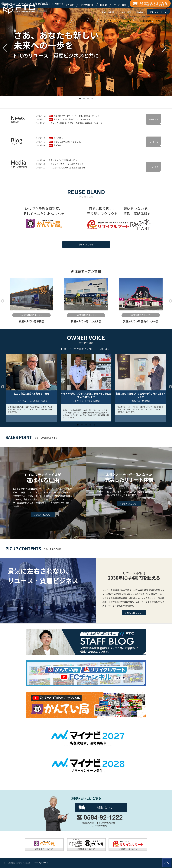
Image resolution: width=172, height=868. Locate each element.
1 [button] (80, 98)
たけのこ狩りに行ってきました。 (68, 142)
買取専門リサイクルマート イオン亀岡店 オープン (76, 116)
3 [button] (88, 98)
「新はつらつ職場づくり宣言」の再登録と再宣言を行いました (76, 123)
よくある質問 (125, 12)
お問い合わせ (105, 807)
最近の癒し (58, 138)
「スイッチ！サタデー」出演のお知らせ (66, 164)
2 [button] (84, 98)
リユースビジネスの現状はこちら (134, 591)
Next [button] (170, 300)
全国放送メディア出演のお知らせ (63, 160)
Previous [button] (2, 300)
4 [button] (92, 98)
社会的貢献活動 (108, 12)
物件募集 (140, 12)
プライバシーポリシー (42, 863)
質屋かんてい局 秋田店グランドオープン (72, 119)
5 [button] (94, 424)
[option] (31, 300)
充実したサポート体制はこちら (129, 493)
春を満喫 (57, 145)
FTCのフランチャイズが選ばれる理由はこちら (43, 493)
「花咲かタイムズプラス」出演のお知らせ (67, 168)
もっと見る (154, 119)
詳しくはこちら (86, 245)
